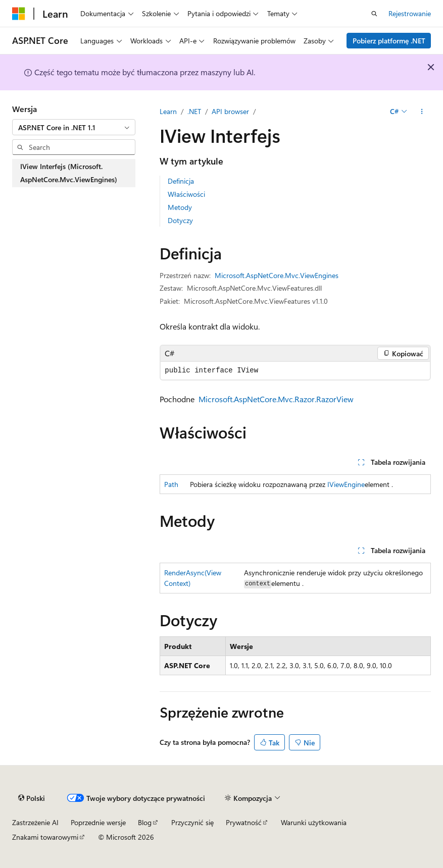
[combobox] (74, 127)
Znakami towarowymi (45, 837)
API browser (230, 111)
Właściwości (186, 194)
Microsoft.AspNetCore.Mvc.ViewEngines (277, 275)
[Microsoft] (19, 14)
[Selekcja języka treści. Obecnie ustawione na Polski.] (32, 798)
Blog (145, 822)
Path (171, 484)
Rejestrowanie (410, 13)
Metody (180, 207)
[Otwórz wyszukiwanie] (374, 14)
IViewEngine (346, 484)
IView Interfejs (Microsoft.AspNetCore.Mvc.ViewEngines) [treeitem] (69, 173)
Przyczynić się (192, 822)
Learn (168, 111)
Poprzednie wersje (98, 822)
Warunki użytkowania (314, 822)
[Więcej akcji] (422, 112)
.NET (194, 111)
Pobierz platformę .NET (389, 41)
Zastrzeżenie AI (35, 822)
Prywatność (244, 822)
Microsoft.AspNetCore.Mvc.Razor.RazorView (276, 399)
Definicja (181, 181)
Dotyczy (180, 220)
